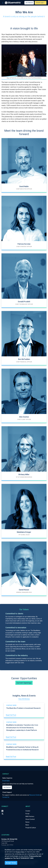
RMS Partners (30, 816)
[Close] (11, 863)
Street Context (30, 819)
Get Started (29, 3)
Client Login (40, 3)
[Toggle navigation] (3, 3)
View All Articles (24, 699)
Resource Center (35, 795)
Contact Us (6, 797)
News (27, 825)
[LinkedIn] (2, 811)
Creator (28, 811)
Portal (27, 814)
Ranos (27, 822)
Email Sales (6, 781)
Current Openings (24, 683)
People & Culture (31, 828)
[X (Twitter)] (2, 814)
